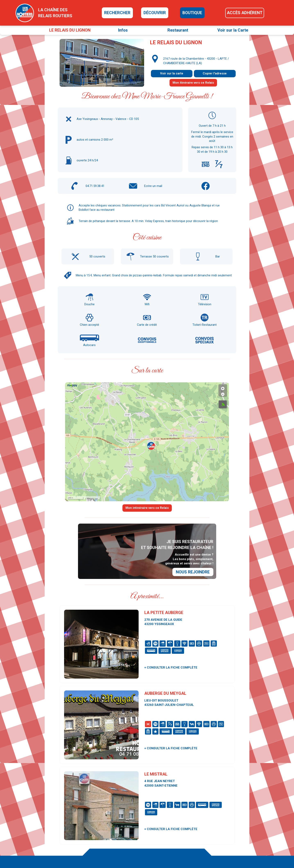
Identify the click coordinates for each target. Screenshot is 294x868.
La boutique (169, 828)
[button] (151, 446)
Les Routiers (228, 826)
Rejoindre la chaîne (174, 849)
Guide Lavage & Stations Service (241, 838)
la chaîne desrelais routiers (55, 13)
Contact (225, 814)
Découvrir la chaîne (174, 824)
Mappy (90, 499)
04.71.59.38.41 (95, 186)
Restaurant (178, 30)
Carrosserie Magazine (235, 834)
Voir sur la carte (172, 73)
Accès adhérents (173, 845)
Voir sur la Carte (233, 30)
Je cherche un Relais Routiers (181, 816)
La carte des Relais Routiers (180, 820)
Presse (225, 818)
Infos (123, 30)
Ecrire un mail (153, 186)
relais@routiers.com (91, 837)
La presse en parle (174, 832)
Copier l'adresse (215, 73)
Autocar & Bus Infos (233, 830)
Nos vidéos (169, 836)
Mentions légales (231, 851)
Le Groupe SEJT (231, 843)
